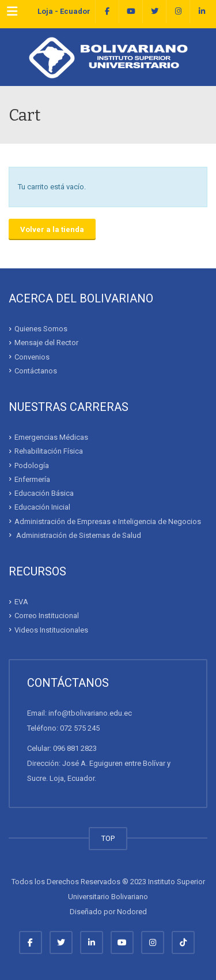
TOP (108, 838)
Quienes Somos (41, 329)
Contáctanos (36, 371)
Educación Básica (44, 493)
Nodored (132, 912)
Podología (32, 465)
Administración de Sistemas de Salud (78, 535)
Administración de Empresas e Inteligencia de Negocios (108, 521)
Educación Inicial (42, 507)
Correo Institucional (47, 616)
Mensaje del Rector (46, 343)
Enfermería (32, 479)
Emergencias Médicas (51, 437)
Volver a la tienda (52, 229)
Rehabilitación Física (49, 451)
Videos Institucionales (51, 629)
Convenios (32, 356)
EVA (21, 602)
